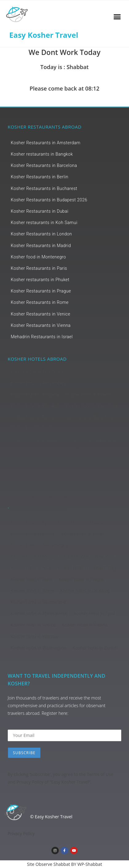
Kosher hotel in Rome (32, 591)
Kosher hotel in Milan (83, 534)
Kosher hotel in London (88, 497)
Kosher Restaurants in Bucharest (44, 188)
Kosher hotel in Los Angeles (39, 509)
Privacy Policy (30, 782)
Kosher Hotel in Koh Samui (38, 486)
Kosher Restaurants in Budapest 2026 (49, 200)
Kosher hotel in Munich (34, 556)
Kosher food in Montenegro (38, 257)
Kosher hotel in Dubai (85, 452)
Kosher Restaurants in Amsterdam (46, 143)
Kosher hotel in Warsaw (35, 637)
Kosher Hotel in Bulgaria (92, 440)
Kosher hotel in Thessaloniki (39, 614)
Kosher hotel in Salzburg (85, 591)
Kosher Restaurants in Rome (40, 302)
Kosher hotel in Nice (31, 568)
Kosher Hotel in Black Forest (89, 417)
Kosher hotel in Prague (82, 579)
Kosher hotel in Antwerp (35, 395)
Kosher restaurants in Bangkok (42, 154)
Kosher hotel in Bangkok (35, 406)
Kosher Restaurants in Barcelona (44, 165)
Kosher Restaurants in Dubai (40, 211)
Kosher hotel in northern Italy (87, 568)
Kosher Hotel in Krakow (34, 497)
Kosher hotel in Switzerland (38, 602)
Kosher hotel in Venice (33, 625)
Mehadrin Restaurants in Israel (42, 337)
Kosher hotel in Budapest (36, 440)
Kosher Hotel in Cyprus (34, 452)
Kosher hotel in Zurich (95, 648)
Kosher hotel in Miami (33, 534)
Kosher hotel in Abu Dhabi (37, 372)
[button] (117, 17)
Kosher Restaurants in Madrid (41, 246)
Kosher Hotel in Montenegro (39, 545)
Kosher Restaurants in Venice (40, 314)
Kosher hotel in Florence (35, 463)
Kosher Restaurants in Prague (41, 291)
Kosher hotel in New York (89, 556)
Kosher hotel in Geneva (90, 463)
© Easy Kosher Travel (51, 817)
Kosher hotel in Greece (87, 475)
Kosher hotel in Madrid (81, 522)
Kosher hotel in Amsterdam (38, 383)
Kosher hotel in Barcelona (92, 406)
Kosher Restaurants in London (41, 234)
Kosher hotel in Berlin (32, 417)
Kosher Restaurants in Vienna (41, 325)
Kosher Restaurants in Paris (39, 268)
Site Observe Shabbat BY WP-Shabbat (65, 864)
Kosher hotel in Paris (32, 579)
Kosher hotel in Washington (39, 648)
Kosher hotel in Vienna (85, 625)
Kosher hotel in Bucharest (37, 429)
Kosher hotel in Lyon (31, 522)
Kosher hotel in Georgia (34, 475)
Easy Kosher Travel (44, 35)
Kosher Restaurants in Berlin (40, 177)
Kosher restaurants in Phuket (40, 280)
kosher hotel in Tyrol (94, 614)
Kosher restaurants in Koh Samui (44, 223)
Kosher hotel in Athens (88, 395)
